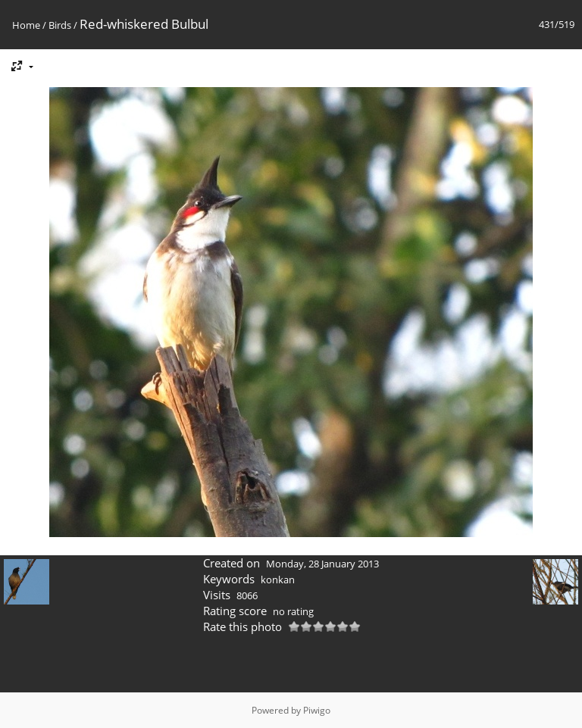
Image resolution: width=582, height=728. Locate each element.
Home (26, 25)
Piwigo (317, 710)
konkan (278, 580)
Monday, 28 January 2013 (322, 564)
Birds (60, 25)
